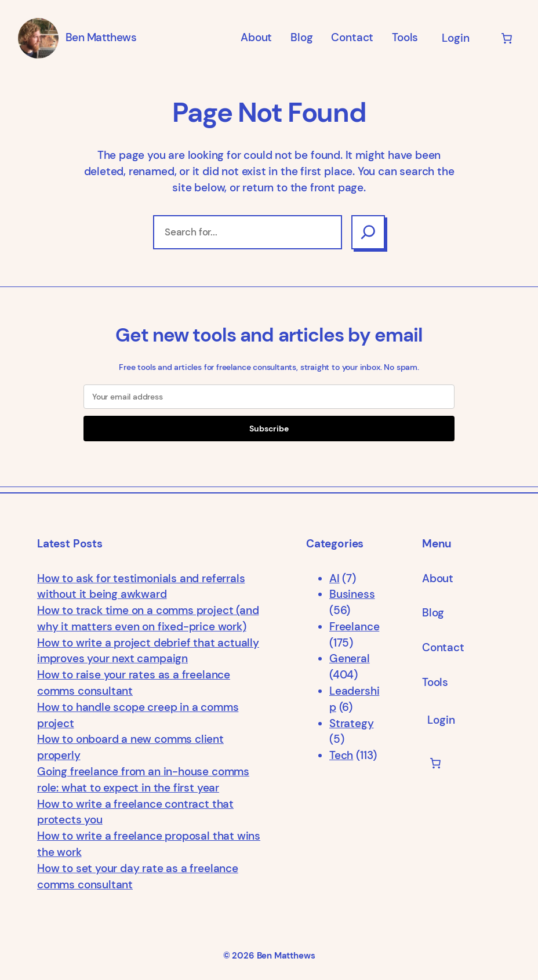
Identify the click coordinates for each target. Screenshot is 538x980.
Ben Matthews (101, 38)
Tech (341, 756)
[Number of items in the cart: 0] (507, 38)
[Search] (368, 232)
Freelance (354, 627)
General (350, 659)
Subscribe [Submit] (269, 429)
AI (335, 579)
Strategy (352, 724)
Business (352, 594)
